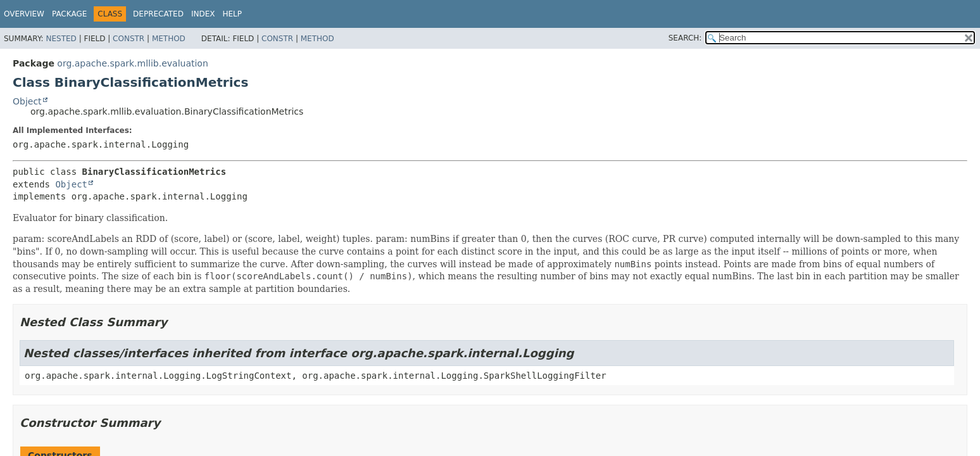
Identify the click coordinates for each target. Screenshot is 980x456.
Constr (129, 39)
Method (169, 39)
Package (69, 14)
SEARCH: (685, 38)
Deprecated (158, 14)
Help (232, 14)
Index (203, 14)
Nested (61, 39)
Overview (24, 14)
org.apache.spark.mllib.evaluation (132, 63)
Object (27, 101)
